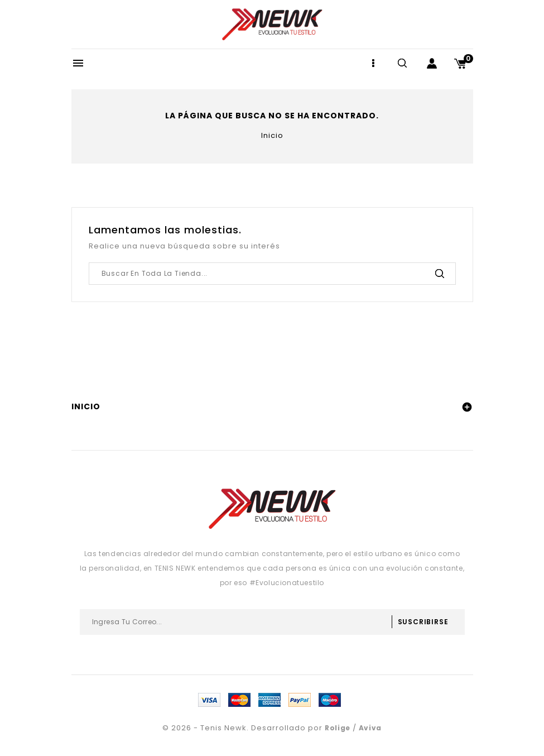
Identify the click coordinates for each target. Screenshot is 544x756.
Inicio (86, 406)
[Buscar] (272, 274)
